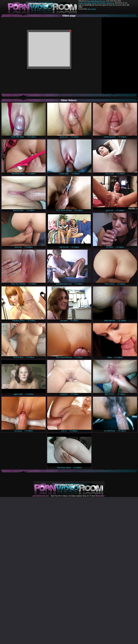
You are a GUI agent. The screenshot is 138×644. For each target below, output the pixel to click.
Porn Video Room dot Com (96, 1)
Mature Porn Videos (99, 3)
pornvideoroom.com (41, 496)
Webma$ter (100, 496)
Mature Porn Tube (85, 3)
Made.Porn (110, 3)
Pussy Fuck (92, 9)
